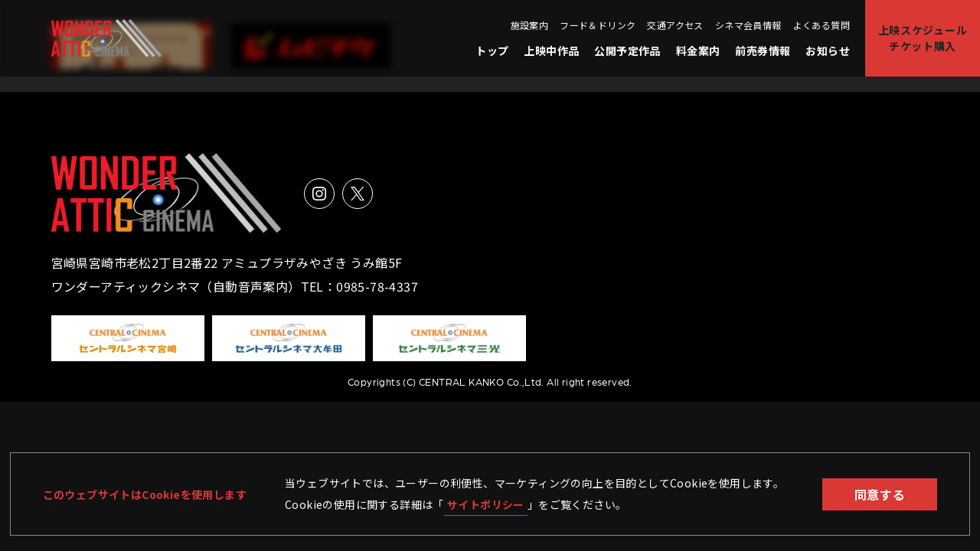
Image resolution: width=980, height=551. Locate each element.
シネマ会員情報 (748, 25)
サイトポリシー (486, 504)
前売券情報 (763, 51)
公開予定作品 (627, 51)
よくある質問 (822, 25)
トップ (492, 51)
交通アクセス (675, 25)
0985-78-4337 (377, 286)
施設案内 (530, 25)
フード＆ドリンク (598, 25)
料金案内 (698, 51)
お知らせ (828, 51)
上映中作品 (551, 51)
